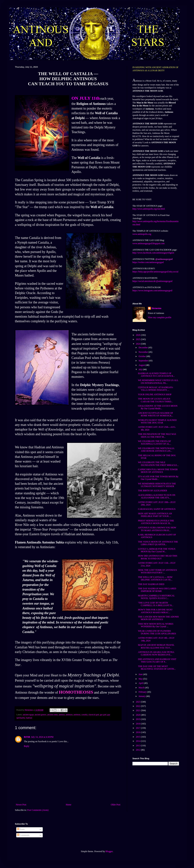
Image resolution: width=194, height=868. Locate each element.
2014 (139, 741)
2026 (139, 335)
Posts (21, 829)
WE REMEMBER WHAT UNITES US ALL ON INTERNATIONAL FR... (158, 382)
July (141, 369)
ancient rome (52, 715)
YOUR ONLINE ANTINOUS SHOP (155, 394)
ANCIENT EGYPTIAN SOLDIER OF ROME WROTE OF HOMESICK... (156, 414)
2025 (139, 339)
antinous (77, 715)
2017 (139, 728)
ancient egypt (28, 715)
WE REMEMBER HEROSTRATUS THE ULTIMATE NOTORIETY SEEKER (157, 485)
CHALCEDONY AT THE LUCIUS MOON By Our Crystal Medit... (158, 407)
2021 (139, 710)
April (141, 683)
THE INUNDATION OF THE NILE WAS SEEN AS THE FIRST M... (157, 435)
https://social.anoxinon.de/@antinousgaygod (152, 281)
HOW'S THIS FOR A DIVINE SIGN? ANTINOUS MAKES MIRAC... (155, 611)
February (143, 692)
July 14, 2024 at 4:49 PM (42, 737)
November (144, 352)
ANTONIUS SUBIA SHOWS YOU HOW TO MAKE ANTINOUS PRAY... (157, 529)
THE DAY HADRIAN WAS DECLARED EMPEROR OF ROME (157, 590)
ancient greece (40, 715)
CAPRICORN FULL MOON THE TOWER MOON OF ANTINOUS (158, 471)
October (143, 356)
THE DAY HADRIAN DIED (151, 584)
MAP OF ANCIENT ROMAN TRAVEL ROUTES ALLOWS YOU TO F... (156, 646)
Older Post (116, 805)
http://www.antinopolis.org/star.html (149, 209)
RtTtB (27, 737)
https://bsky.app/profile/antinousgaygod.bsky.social (155, 272)
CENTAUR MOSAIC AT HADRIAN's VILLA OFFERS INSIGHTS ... (155, 389)
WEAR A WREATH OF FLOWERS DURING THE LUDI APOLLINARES (157, 632)
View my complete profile (160, 317)
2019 (139, 719)
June (141, 674)
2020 (139, 715)
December (143, 348)
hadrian (29, 718)
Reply (27, 746)
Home (69, 805)
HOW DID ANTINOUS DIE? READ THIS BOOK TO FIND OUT (158, 557)
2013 (139, 746)
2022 (139, 706)
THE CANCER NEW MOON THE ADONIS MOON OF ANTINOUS (158, 618)
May (141, 679)
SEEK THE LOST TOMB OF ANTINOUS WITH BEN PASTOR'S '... (157, 571)
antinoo (62, 715)
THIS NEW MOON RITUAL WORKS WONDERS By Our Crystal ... (156, 625)
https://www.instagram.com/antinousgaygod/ (152, 291)
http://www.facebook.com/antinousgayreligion (153, 253)
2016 (139, 732)
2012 (139, 750)
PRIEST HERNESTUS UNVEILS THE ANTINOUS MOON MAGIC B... (156, 522)
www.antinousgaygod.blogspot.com (148, 243)
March (142, 688)
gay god (103, 715)
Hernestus (157, 308)
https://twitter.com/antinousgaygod (148, 262)
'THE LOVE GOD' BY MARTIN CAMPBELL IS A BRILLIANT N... (156, 604)
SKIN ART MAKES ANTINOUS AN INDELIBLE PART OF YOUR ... (155, 515)
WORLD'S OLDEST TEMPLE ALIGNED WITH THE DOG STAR (157, 421)
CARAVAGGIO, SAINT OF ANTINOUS (157, 509)
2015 (139, 737)
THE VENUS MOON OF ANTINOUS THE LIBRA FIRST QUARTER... (158, 543)
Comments (23, 835)
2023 (139, 702)
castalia (84, 715)
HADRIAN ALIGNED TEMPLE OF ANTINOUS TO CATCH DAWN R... (156, 375)
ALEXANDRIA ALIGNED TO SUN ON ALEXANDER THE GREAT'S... (157, 496)
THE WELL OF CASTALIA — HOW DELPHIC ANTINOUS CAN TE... (155, 578)
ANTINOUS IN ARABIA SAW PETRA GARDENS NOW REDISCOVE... (156, 653)
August (142, 365)
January (142, 696)
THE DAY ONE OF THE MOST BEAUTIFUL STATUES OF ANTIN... (157, 668)
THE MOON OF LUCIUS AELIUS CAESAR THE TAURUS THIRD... (155, 400)
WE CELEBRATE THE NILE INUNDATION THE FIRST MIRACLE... (158, 464)
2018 (139, 724)
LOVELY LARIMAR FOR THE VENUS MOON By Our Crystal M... (157, 550)
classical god (94, 715)
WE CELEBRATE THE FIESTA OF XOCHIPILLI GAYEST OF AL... (155, 443)
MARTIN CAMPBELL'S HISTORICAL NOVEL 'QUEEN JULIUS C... (156, 597)
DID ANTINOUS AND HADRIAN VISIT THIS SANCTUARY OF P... (157, 660)
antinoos (69, 715)
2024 (139, 344)
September (144, 361)
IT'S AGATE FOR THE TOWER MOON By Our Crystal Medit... (158, 478)
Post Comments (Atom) (38, 810)
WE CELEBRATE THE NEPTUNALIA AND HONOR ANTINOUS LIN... (156, 450)
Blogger (109, 851)
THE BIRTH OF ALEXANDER (153, 491)
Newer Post (21, 805)
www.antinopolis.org (142, 234)
